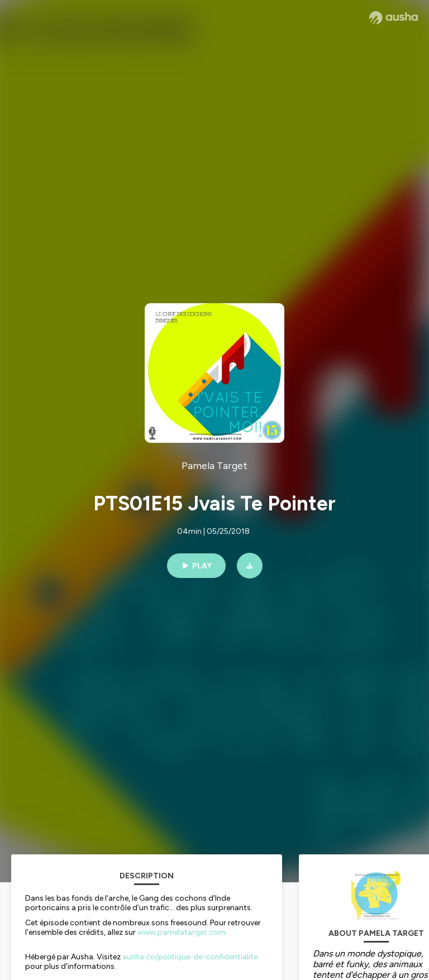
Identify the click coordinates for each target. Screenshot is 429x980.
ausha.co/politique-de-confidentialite (190, 957)
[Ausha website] (394, 18)
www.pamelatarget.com (182, 932)
